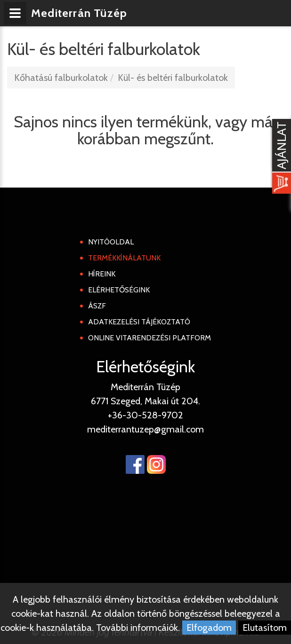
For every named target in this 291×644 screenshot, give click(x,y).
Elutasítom (265, 628)
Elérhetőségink (119, 290)
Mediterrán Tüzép (79, 13)
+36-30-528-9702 (145, 415)
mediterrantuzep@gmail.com (145, 429)
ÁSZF (97, 306)
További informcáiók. (138, 628)
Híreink (102, 274)
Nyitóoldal (111, 242)
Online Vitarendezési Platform (150, 338)
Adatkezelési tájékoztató (139, 322)
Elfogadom (209, 628)
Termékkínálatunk (124, 258)
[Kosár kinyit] (280, 157)
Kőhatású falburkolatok (61, 78)
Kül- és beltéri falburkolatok (173, 78)
